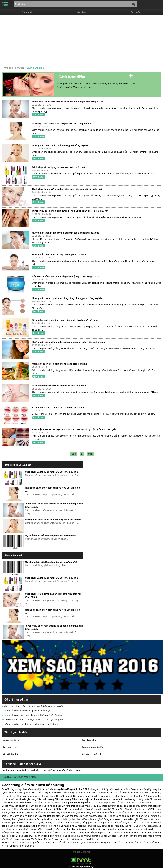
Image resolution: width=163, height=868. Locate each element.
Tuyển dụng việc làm (93, 747)
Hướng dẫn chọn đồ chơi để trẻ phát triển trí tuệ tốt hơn (31, 724)
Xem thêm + (38, 115)
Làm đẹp (81, 12)
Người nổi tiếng (11, 740)
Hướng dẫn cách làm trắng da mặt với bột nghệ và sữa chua (33, 715)
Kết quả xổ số (10, 747)
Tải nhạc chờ (89, 740)
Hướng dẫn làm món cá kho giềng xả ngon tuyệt (27, 711)
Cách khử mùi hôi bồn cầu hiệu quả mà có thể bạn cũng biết (33, 720)
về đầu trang (81, 852)
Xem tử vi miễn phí (92, 754)
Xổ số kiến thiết (11, 754)
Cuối (91, 454)
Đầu (74, 454)
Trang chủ (27, 12)
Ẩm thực (135, 12)
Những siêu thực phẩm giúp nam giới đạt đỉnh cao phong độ (33, 706)
